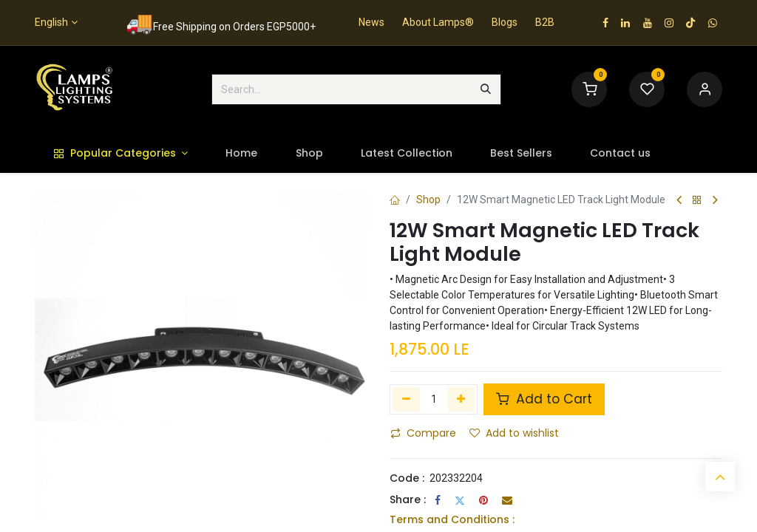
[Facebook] (438, 500)
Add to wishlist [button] (514, 433)
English (51, 22)
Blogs (505, 22)
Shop (428, 199)
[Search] (486, 89)
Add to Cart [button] (544, 399)
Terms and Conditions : (452, 519)
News (371, 22)
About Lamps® (438, 22)
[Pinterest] (483, 500)
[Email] (507, 500)
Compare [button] (423, 433)
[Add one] (462, 399)
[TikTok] (690, 23)
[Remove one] (406, 399)
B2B (545, 22)
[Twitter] (460, 500)
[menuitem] (121, 153)
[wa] (713, 23)
